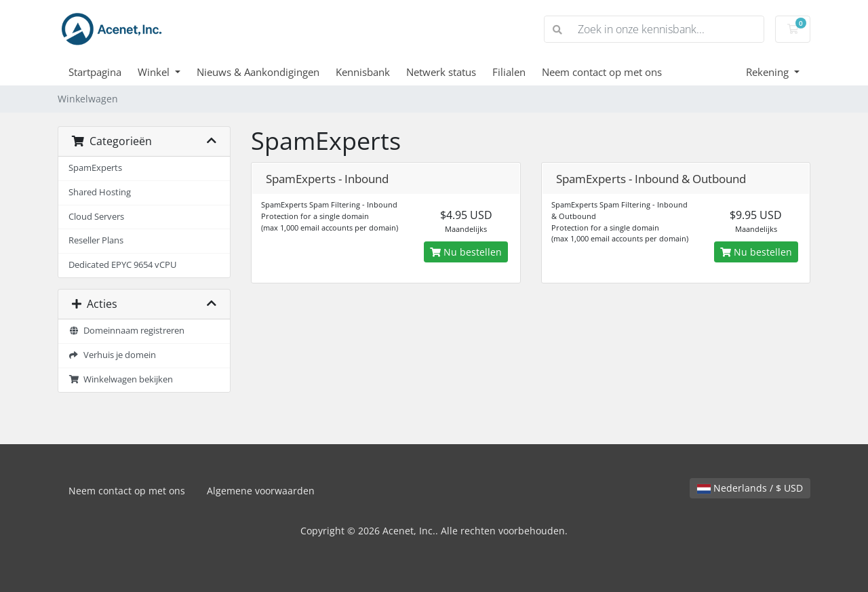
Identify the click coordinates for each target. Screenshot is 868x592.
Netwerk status (441, 72)
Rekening (769, 72)
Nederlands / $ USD (750, 488)
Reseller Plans (96, 240)
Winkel (155, 72)
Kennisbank (363, 72)
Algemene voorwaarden (261, 491)
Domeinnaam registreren (126, 331)
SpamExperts (95, 168)
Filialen (509, 72)
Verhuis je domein (112, 355)
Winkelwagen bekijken (121, 379)
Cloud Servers (96, 217)
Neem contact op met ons (602, 72)
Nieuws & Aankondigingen (258, 72)
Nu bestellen (466, 252)
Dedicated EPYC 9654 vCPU (122, 265)
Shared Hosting (100, 192)
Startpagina (95, 72)
